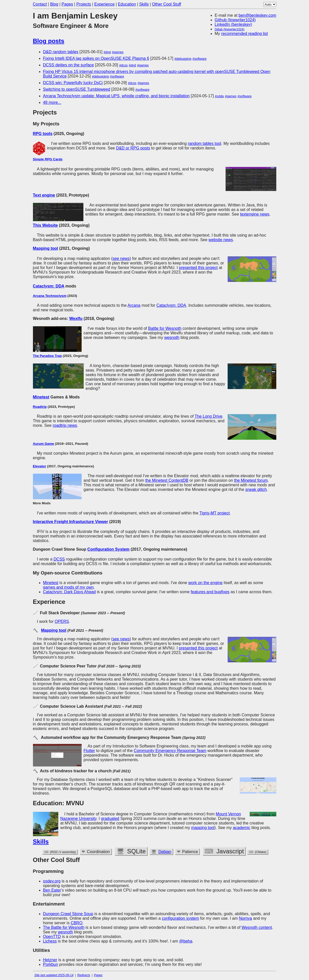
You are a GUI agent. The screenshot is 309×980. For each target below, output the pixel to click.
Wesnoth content (257, 927)
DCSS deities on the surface (69, 65)
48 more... (52, 102)
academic (242, 828)
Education (127, 4)
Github (89, 851)
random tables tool (205, 143)
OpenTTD (52, 937)
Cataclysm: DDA (49, 286)
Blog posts (49, 41)
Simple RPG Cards (48, 159)
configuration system (180, 918)
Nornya (245, 918)
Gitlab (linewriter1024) (230, 29)
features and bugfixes (210, 592)
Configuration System (108, 549)
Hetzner (50, 960)
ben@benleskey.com (257, 15)
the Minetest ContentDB (167, 480)
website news (221, 240)
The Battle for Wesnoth (64, 927)
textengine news (255, 214)
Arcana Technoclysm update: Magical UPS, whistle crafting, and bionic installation (116, 96)
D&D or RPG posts (133, 148)
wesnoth (172, 338)
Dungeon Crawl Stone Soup (68, 914)
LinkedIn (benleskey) (233, 24)
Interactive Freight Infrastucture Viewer (71, 522)
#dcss (123, 65)
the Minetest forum (251, 480)
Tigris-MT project (215, 513)
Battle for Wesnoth (165, 328)
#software (199, 59)
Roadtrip (40, 407)
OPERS (62, 621)
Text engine (44, 195)
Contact (40, 4)
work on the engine (205, 583)
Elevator (40, 466)
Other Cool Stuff (167, 4)
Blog (54, 4)
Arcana (134, 305)
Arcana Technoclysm (50, 296)
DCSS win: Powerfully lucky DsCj (73, 83)
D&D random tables (61, 52)
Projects (84, 4)
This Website (45, 225)
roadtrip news (65, 425)
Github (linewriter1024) (235, 20)
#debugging (183, 59)
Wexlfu (76, 319)
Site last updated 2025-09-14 (54, 975)
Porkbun (51, 964)
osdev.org (52, 881)
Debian (178, 852)
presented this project (198, 268)
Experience (104, 4)
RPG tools (43, 134)
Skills (144, 4)
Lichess (50, 941)
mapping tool (203, 828)
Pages (67, 4)
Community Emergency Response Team (170, 751)
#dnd (107, 52)
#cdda (219, 96)
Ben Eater (52, 890)
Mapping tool (46, 248)
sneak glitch (256, 489)
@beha (186, 941)
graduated (110, 819)
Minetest (41, 397)
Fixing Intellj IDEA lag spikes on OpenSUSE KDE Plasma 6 (96, 58)
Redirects (84, 975)
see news (121, 258)
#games (118, 52)
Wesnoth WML (146, 852)
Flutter (89, 751)
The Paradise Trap (47, 356)
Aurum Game (43, 444)
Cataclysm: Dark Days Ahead (69, 592)
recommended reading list (245, 34)
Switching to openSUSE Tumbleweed (77, 89)
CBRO (77, 923)
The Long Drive (208, 416)
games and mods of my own (68, 587)
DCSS (59, 559)
